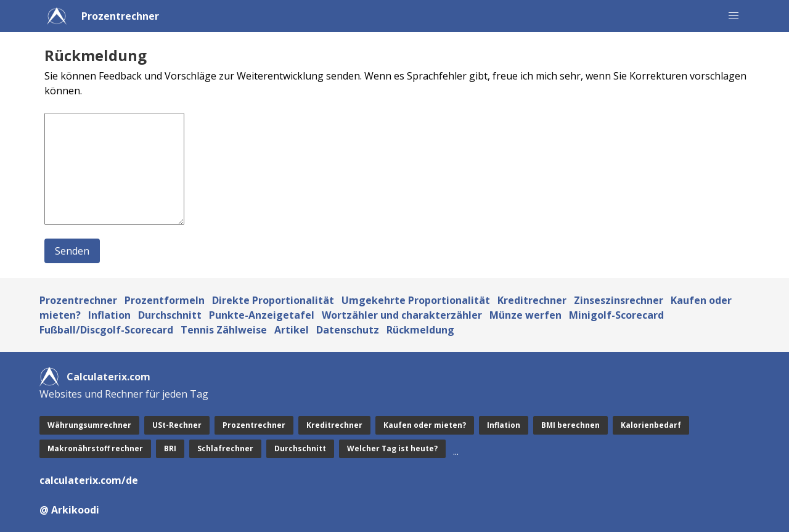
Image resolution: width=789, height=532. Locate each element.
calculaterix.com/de (89, 480)
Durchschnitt (170, 315)
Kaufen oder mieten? (425, 425)
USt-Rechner (177, 425)
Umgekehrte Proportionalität (416, 300)
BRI (170, 448)
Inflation (109, 315)
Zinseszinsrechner (619, 300)
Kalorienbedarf (651, 425)
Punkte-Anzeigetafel (262, 315)
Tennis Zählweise (224, 330)
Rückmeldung (420, 330)
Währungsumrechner (89, 425)
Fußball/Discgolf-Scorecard (106, 330)
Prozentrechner (120, 16)
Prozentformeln (165, 300)
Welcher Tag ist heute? (392, 448)
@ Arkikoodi (69, 510)
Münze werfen (525, 315)
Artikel (292, 330)
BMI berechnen (570, 425)
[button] (734, 16)
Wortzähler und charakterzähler (402, 315)
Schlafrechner (225, 448)
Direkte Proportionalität (273, 300)
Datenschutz (348, 330)
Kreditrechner (532, 300)
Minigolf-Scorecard (616, 315)
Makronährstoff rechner (95, 448)
